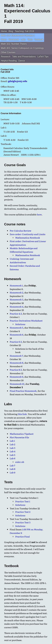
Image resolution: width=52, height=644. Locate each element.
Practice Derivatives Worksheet (26, 321)
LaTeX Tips (43, 57)
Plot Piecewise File (19, 437)
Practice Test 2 (23, 512)
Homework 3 (17, 299)
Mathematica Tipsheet (22, 434)
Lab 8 (12, 469)
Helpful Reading (9, 61)
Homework (14, 40)
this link (22, 414)
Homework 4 (17, 307)
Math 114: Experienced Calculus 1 (18, 35)
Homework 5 (16, 328)
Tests (30, 40)
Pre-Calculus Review (21, 231)
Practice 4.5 (16, 314)
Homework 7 (16, 356)
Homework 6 (17, 335)
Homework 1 (16, 285)
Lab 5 (12, 455)
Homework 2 (16, 292)
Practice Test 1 (23, 501)
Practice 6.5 (16, 342)
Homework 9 (16, 377)
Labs (23, 40)
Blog (11, 31)
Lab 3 (12, 448)
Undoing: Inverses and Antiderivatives (22, 260)
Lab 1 (12, 441)
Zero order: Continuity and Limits (28, 234)
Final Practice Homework (23, 391)
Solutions (20, 324)
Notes (4, 40)
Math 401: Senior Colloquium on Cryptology (22, 48)
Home (4, 31)
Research (6, 57)
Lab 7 (12, 465)
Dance (22, 61)
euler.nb (20, 462)
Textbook (39, 40)
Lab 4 (12, 451)
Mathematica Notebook (28, 238)
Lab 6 (12, 458)
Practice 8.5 (16, 370)
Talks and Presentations (24, 57)
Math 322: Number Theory (14, 44)
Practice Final (23, 536)
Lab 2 (12, 444)
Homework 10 (17, 384)
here (39, 214)
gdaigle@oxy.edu (18, 81)
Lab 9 (12, 472)
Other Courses (8, 52)
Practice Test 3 (23, 522)
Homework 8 (17, 363)
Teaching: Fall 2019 (24, 31)
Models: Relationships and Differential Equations (24, 250)
